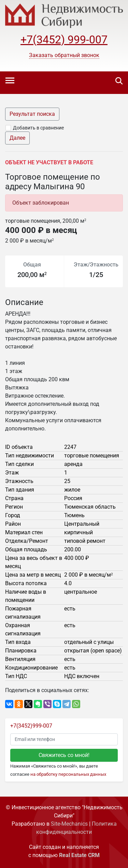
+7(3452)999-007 (31, 726)
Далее (17, 138)
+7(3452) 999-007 (64, 40)
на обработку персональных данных (68, 774)
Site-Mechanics (69, 824)
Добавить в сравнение (38, 128)
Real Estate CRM (79, 855)
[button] (64, 55)
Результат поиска (32, 114)
